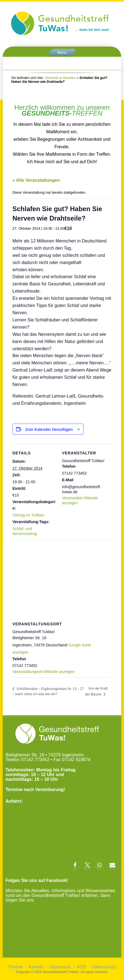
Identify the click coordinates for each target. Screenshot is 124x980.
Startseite (52, 78)
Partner (16, 967)
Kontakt (36, 967)
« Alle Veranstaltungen (36, 180)
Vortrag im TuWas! (28, 515)
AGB (81, 967)
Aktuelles (69, 78)
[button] (75, 865)
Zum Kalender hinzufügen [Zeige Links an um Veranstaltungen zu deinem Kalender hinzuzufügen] (49, 429)
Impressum (60, 967)
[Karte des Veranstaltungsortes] (62, 579)
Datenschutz (104, 967)
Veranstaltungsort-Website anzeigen (44, 672)
